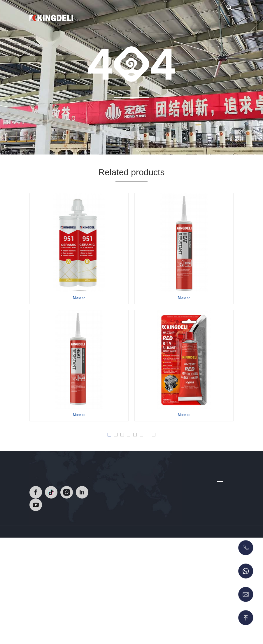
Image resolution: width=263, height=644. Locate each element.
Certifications (143, 531)
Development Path (148, 514)
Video (180, 21)
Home (116, 21)
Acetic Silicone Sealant (188, 545)
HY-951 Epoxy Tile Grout (79, 298)
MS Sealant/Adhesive (194, 597)
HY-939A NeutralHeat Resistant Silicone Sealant (92, 424)
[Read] (51, 17)
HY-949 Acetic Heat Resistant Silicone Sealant (195, 298)
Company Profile (147, 505)
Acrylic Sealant (188, 571)
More (79, 306)
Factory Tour (143, 540)
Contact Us (217, 21)
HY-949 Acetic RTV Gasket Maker (184, 424)
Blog (196, 21)
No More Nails (187, 580)
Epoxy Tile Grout (190, 520)
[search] (229, 10)
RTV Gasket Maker (192, 606)
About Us (160, 21)
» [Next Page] (160, 454)
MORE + (131, 108)
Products (136, 21)
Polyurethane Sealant (194, 588)
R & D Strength (145, 522)
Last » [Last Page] (175, 454)
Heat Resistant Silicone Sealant (189, 508)
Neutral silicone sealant (188, 531)
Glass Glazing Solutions (187, 560)
